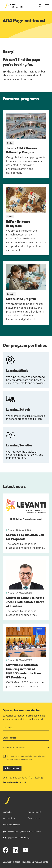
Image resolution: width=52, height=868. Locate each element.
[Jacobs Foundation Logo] (13, 6)
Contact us (8, 812)
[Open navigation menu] (47, 6)
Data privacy (34, 818)
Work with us (9, 818)
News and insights (11, 825)
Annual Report (34, 812)
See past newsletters (13, 782)
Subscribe (10, 768)
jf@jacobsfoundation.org (19, 838)
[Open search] (40, 6)
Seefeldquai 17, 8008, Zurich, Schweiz (24, 832)
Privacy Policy (26, 760)
